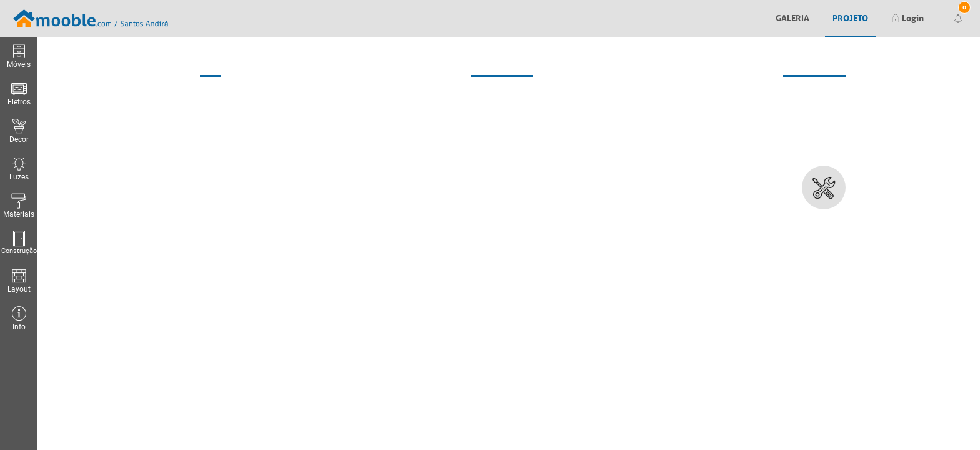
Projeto (850, 17)
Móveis (19, 56)
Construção (19, 243)
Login (907, 17)
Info (19, 318)
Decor (19, 131)
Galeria (792, 17)
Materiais (19, 206)
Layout (19, 281)
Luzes (19, 168)
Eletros (19, 93)
